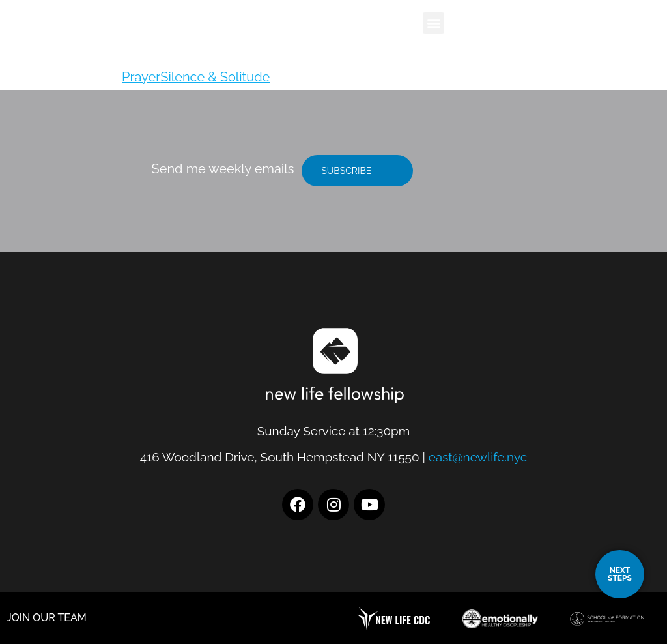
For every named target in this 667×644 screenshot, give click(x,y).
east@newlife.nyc (478, 457)
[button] (433, 23)
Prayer (141, 77)
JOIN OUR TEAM (47, 618)
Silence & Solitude (215, 77)
